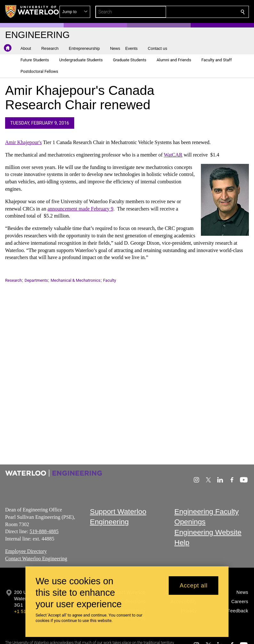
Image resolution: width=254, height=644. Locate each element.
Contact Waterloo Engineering (36, 559)
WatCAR (173, 155)
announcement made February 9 (80, 209)
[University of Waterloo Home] (32, 11)
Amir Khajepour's (23, 142)
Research (13, 280)
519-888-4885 (44, 531)
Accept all (194, 586)
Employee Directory (26, 551)
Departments (36, 280)
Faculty (109, 280)
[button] (196, 12)
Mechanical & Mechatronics (75, 280)
